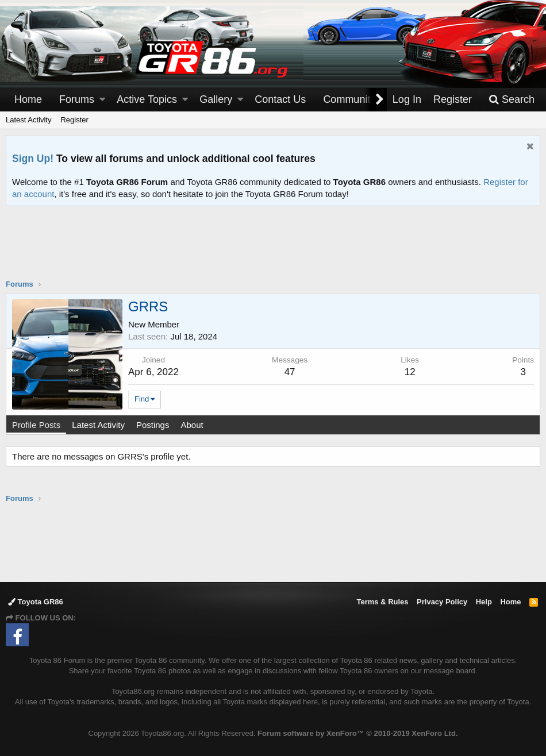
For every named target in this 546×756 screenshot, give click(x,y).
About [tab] (192, 425)
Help (484, 602)
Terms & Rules (382, 602)
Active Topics (147, 99)
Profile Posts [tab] (36, 425)
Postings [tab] (153, 425)
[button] (102, 100)
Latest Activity (28, 120)
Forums (77, 99)
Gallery (216, 99)
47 (290, 372)
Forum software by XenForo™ (357, 733)
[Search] (512, 100)
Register (74, 120)
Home (28, 99)
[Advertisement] (273, 250)
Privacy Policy (442, 602)
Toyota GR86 (36, 602)
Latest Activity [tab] (98, 425)
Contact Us (280, 99)
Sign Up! (33, 159)
